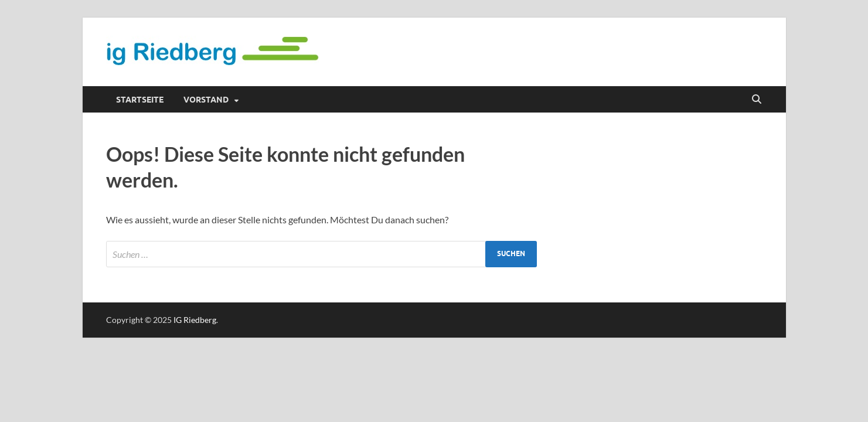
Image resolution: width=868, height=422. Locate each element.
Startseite (140, 100)
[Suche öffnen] (757, 100)
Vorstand (206, 100)
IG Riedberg (195, 320)
